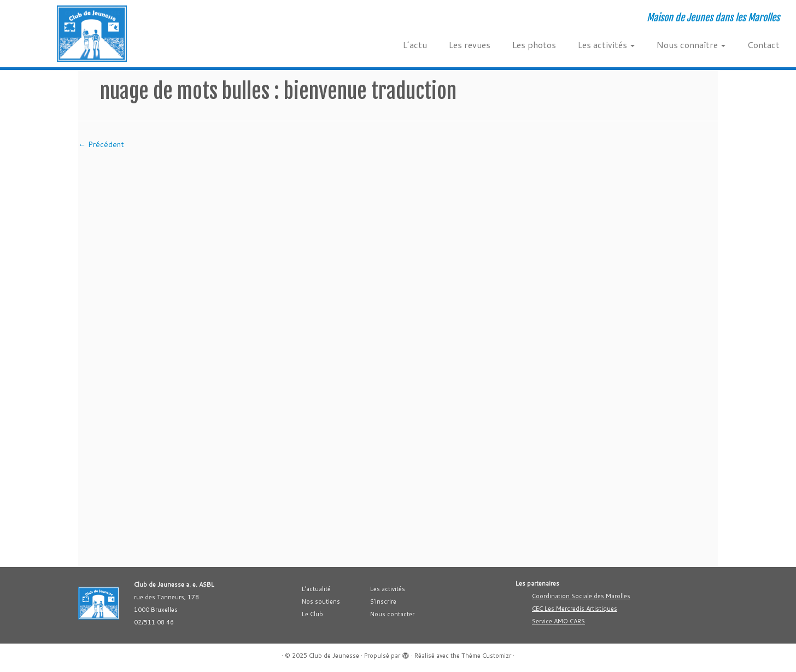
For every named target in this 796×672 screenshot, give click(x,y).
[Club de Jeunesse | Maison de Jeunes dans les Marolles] (92, 34)
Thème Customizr (486, 656)
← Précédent (101, 144)
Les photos (534, 45)
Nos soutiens (321, 601)
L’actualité (316, 589)
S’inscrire (383, 601)
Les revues (470, 45)
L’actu (415, 45)
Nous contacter (392, 614)
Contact (763, 45)
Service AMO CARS (558, 621)
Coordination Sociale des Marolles (581, 596)
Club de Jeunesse (334, 656)
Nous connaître (691, 45)
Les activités (606, 45)
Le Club (312, 614)
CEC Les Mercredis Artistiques (575, 609)
